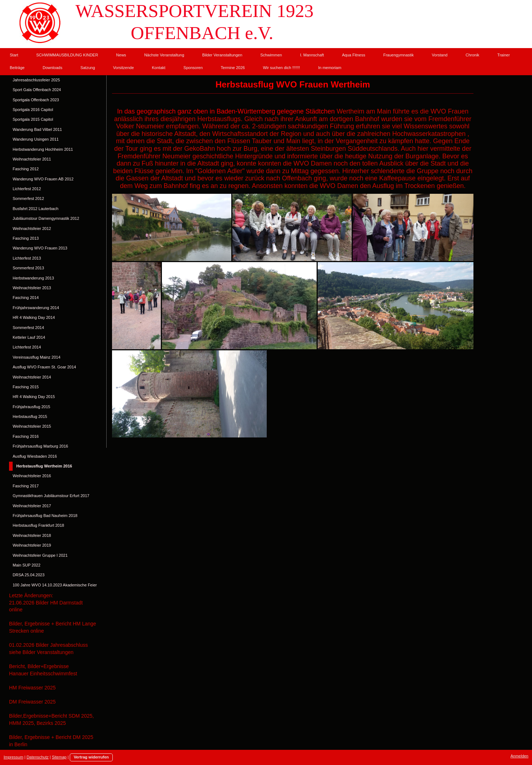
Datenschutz (37, 757)
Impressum (13, 757)
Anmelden (519, 756)
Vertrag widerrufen (91, 757)
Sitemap (59, 757)
